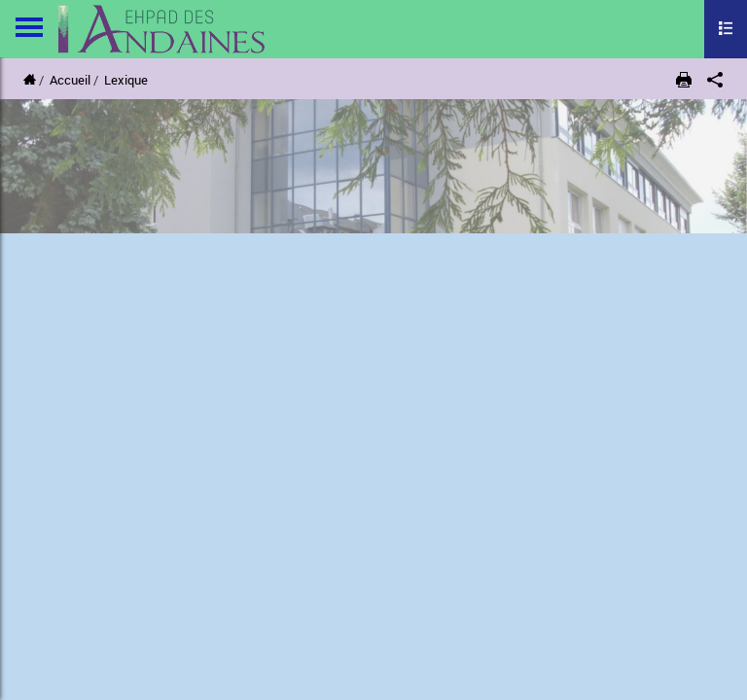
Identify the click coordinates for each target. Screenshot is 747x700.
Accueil (70, 80)
